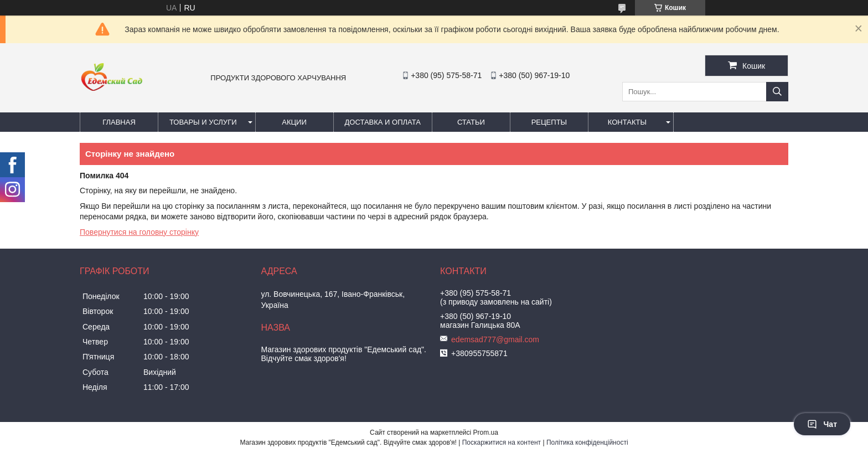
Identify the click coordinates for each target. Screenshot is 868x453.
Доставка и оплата (383, 122)
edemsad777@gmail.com (495, 339)
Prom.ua (486, 433)
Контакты (627, 122)
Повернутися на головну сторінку (139, 232)
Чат (822, 424)
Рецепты (549, 122)
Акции (294, 122)
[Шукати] (777, 92)
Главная (119, 122)
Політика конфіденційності (587, 442)
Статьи (471, 122)
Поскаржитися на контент (502, 442)
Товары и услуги (203, 122)
